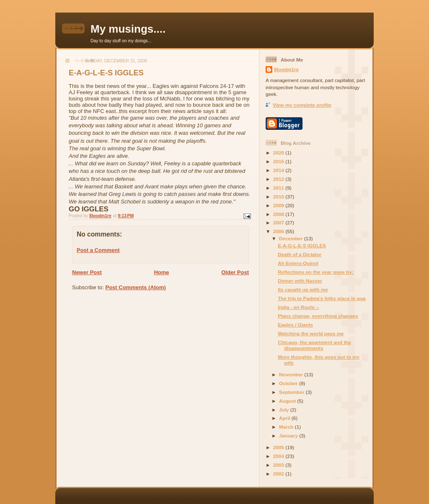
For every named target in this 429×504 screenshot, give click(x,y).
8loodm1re (286, 69)
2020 (279, 153)
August (288, 401)
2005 (279, 447)
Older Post (235, 272)
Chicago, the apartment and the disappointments (314, 345)
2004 (279, 456)
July (285, 410)
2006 (279, 231)
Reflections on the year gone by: (316, 272)
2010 (279, 197)
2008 (279, 214)
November (292, 374)
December (292, 238)
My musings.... (128, 29)
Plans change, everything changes (318, 316)
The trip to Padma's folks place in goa (322, 298)
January (289, 436)
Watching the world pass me (311, 333)
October (289, 383)
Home (161, 272)
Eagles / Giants (295, 325)
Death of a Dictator (300, 254)
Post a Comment (98, 250)
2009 (279, 205)
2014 (279, 170)
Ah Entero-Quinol (298, 263)
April (285, 418)
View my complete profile (302, 105)
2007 (279, 222)
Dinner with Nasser (300, 281)
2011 (279, 188)
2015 (279, 161)
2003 (279, 465)
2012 (279, 179)
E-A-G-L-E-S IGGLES (302, 246)
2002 (279, 474)
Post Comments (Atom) (136, 287)
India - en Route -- (298, 307)
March (287, 427)
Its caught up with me (303, 289)
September (292, 392)
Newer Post (87, 272)
